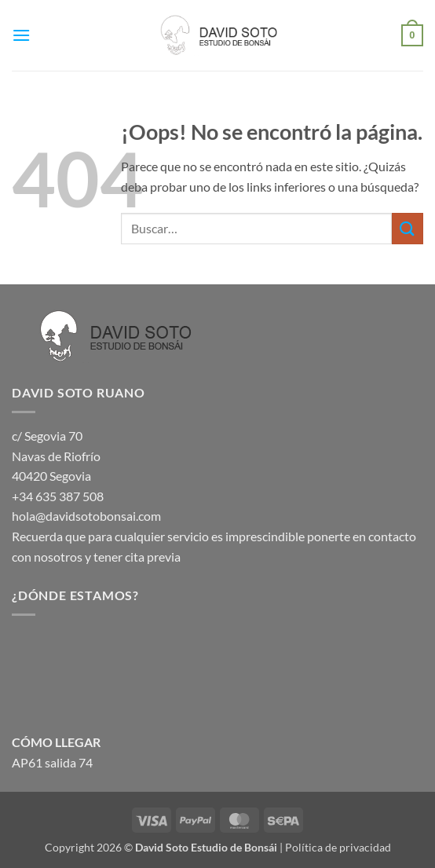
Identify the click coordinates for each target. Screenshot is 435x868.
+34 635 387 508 (58, 496)
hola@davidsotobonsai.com (86, 516)
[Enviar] (408, 228)
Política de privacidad (338, 847)
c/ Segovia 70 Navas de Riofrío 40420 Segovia (56, 456)
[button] (21, 35)
